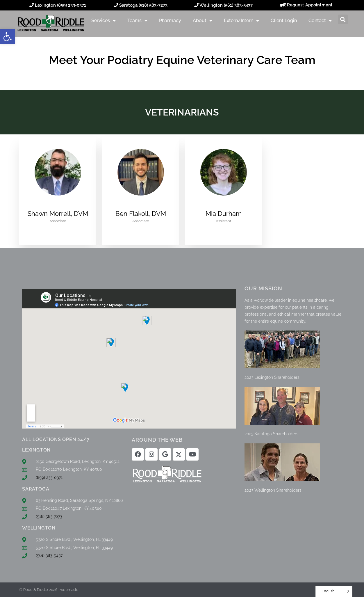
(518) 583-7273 (153, 5)
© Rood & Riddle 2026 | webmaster (49, 590)
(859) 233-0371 (72, 5)
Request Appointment (306, 5)
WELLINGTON (39, 528)
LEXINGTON (36, 450)
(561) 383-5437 (238, 5)
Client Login (284, 21)
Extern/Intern (241, 21)
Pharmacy (170, 21)
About (202, 21)
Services (104, 21)
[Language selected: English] (334, 591)
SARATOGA (36, 489)
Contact (320, 21)
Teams (137, 21)
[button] (8, 37)
